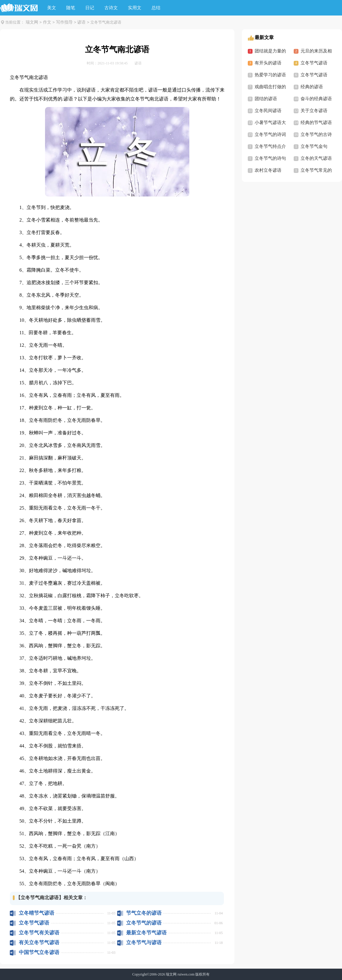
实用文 (135, 8)
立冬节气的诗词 (270, 134)
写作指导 (64, 22)
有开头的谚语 (268, 63)
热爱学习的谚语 (270, 75)
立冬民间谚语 (268, 111)
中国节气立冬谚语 (39, 952)
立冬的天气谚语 (316, 158)
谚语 (81, 22)
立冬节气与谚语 (144, 943)
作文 (47, 22)
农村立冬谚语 (268, 170)
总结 (156, 8)
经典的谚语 (312, 87)
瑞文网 (32, 22)
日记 (90, 8)
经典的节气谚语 (316, 123)
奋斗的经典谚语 (316, 99)
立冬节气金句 (314, 146)
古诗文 (111, 8)
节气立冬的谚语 (144, 913)
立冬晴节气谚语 (37, 913)
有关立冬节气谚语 (39, 943)
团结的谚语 (266, 99)
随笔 (71, 8)
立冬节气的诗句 (270, 158)
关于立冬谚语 (314, 111)
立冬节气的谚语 (144, 923)
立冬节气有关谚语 (39, 933)
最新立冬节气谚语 (146, 933)
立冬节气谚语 (34, 923)
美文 (52, 8)
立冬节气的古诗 (316, 134)
